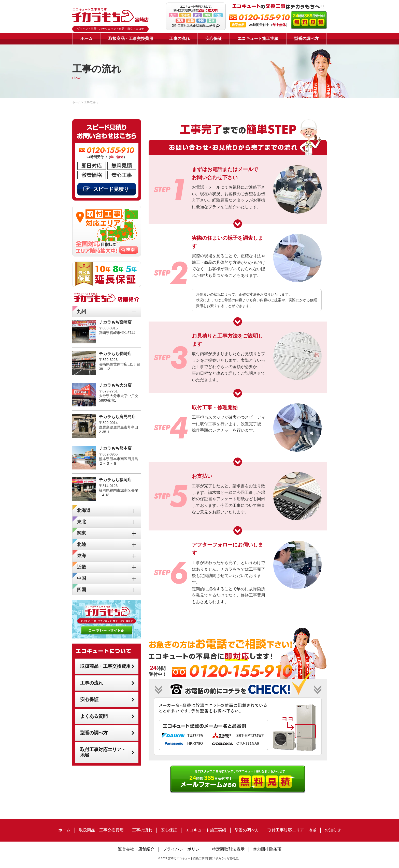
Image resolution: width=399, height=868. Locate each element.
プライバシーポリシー (183, 849)
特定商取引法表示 (228, 849)
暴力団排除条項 (267, 849)
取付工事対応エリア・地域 (103, 752)
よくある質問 (94, 716)
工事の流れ (179, 39)
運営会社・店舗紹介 (136, 849)
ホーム (87, 39)
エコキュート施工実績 (258, 39)
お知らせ (333, 830)
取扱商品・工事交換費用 (131, 39)
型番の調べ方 (306, 39)
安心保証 (213, 39)
